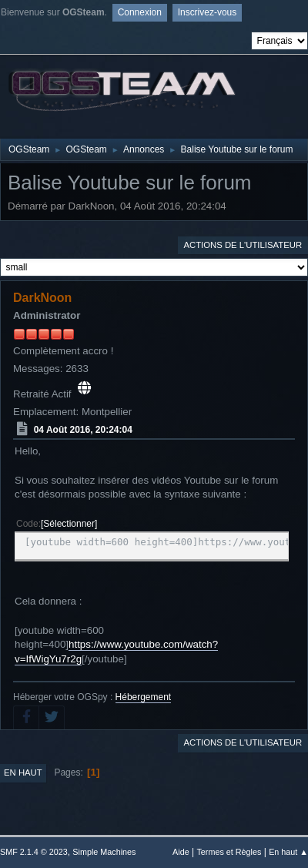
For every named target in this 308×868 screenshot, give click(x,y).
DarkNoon (42, 298)
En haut (23, 772)
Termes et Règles (229, 852)
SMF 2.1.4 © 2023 (34, 852)
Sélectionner (69, 524)
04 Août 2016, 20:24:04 (83, 429)
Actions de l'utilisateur (243, 245)
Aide (181, 852)
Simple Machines (104, 852)
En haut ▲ (288, 852)
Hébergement (144, 697)
